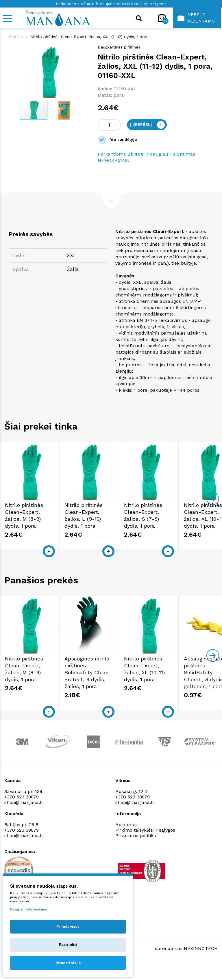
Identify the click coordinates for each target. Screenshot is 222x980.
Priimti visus (68, 926)
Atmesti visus (68, 963)
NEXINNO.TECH (201, 966)
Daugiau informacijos (29, 909)
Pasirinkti (68, 945)
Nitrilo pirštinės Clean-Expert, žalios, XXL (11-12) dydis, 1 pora (89, 37)
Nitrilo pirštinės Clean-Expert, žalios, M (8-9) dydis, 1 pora (33, 528)
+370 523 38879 (22, 814)
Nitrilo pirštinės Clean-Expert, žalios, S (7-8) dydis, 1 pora (181, 528)
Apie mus (126, 842)
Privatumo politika (136, 853)
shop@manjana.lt (24, 820)
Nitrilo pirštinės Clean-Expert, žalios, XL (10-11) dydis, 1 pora (182, 690)
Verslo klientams (196, 18)
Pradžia (16, 37)
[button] (84, 50)
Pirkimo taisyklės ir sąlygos (145, 848)
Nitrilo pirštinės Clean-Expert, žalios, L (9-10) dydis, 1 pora (107, 528)
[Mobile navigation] (7, 18)
